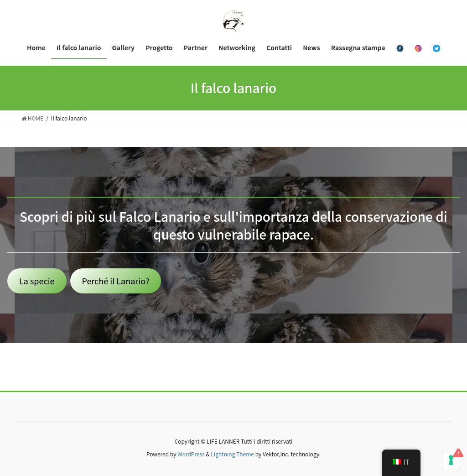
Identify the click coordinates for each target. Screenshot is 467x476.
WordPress (191, 454)
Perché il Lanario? (116, 281)
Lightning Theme (232, 454)
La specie (37, 281)
